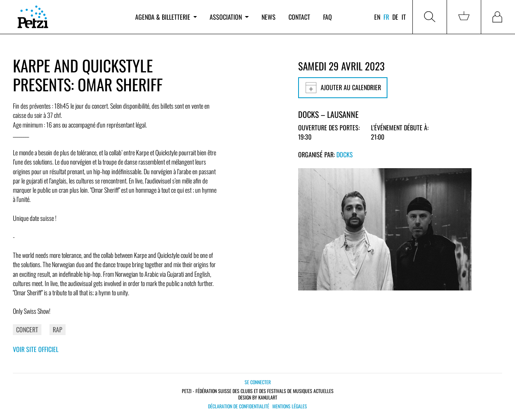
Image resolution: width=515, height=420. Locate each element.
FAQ (328, 17)
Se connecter (258, 382)
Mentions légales (290, 406)
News (269, 17)
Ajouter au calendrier (343, 88)
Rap (58, 329)
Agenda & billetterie (166, 17)
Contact (299, 17)
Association (229, 17)
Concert (27, 329)
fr (386, 17)
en (377, 17)
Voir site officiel (36, 349)
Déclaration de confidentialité (239, 406)
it (404, 17)
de (395, 17)
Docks (345, 154)
